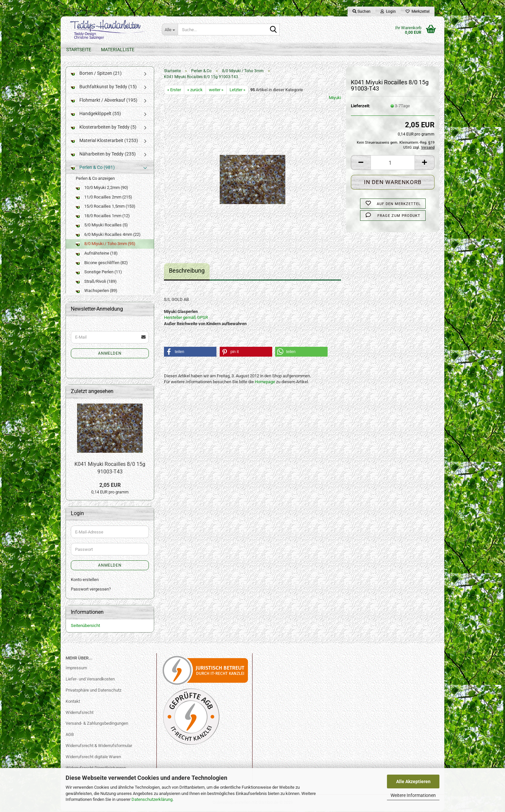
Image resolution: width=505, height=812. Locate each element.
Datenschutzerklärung (152, 799)
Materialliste (118, 50)
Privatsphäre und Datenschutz (93, 691)
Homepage (265, 383)
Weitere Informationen (413, 795)
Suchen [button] (362, 11)
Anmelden (110, 354)
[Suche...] (170, 30)
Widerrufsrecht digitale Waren (93, 758)
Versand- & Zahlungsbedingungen (97, 725)
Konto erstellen (85, 581)
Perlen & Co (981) (93, 168)
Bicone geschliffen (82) (102, 264)
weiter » (216, 91)
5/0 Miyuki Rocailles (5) (102, 226)
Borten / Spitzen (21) (96, 74)
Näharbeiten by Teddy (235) (103, 155)
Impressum (76, 669)
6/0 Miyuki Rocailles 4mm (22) (108, 235)
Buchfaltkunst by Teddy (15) (104, 88)
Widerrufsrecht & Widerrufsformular (99, 747)
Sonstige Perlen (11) (99, 273)
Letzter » (237, 91)
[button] (361, 164)
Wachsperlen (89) (97, 292)
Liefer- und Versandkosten (90, 680)
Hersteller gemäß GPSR (186, 319)
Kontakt (73, 702)
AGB (70, 736)
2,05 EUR (110, 486)
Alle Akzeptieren (413, 781)
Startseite (79, 50)
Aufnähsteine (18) (97, 254)
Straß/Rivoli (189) (96, 282)
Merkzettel (418, 11)
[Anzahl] (393, 164)
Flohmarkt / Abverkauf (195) (104, 101)
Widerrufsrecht (80, 713)
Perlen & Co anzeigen (95, 179)
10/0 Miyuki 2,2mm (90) (102, 189)
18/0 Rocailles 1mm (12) (103, 217)
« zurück (195, 91)
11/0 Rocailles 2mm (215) (104, 198)
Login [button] (388, 11)
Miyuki (335, 99)
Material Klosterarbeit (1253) (104, 141)
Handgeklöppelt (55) (96, 115)
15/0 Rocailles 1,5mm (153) (106, 208)
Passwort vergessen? (91, 590)
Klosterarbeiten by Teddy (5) (104, 128)
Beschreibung (187, 272)
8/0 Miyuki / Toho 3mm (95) (106, 245)
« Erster (174, 91)
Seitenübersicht (85, 627)
